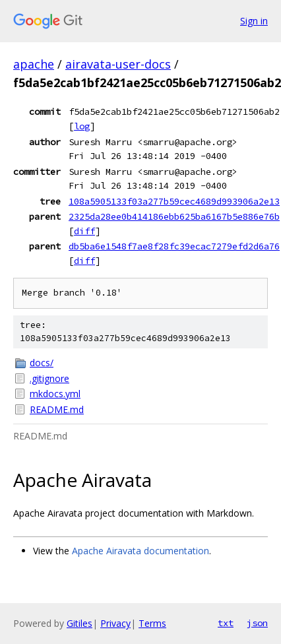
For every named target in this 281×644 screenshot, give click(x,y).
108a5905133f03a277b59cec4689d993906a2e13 (174, 201)
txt (226, 623)
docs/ (42, 363)
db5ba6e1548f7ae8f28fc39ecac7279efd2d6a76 (174, 246)
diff (84, 231)
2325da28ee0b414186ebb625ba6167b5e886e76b (174, 216)
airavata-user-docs (118, 64)
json (257, 623)
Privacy (115, 623)
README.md (57, 409)
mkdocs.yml (55, 394)
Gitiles (79, 623)
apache (34, 64)
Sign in (254, 21)
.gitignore (49, 378)
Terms (152, 623)
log (82, 126)
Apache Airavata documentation (140, 551)
